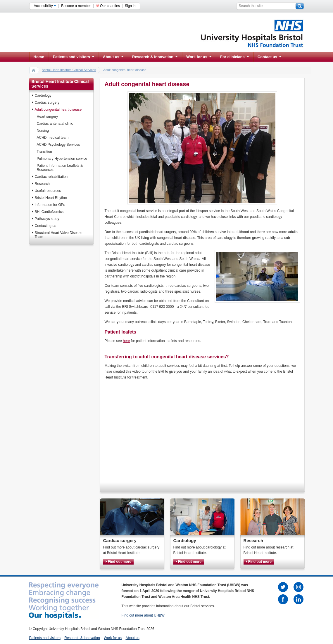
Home (39, 57)
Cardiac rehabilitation (51, 177)
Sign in (130, 6)
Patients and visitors (74, 57)
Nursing (43, 131)
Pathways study (47, 219)
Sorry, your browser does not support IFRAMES (187, 430)
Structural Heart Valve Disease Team (59, 235)
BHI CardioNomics (49, 212)
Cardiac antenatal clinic (55, 124)
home (34, 70)
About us (113, 57)
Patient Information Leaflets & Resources (60, 168)
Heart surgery (48, 117)
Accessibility (45, 6)
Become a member (76, 6)
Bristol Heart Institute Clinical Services (69, 70)
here (126, 341)
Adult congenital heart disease (58, 110)
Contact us (269, 57)
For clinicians (234, 57)
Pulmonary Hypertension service (62, 159)
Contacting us (45, 226)
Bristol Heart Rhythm (51, 198)
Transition (44, 152)
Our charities (110, 6)
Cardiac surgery (47, 103)
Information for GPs (50, 205)
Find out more (118, 562)
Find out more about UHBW (143, 615)
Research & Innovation (155, 57)
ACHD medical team (53, 138)
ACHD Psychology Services (58, 145)
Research (42, 184)
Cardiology (43, 96)
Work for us (199, 57)
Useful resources (48, 191)
